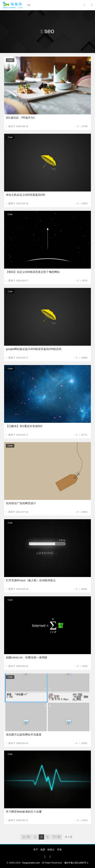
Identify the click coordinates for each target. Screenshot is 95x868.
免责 (43, 850)
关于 (36, 850)
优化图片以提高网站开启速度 (24, 735)
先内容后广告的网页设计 (21, 503)
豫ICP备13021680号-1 (76, 863)
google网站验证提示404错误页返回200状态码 (34, 349)
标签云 (51, 850)
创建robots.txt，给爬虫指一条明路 (27, 657)
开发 (59, 850)
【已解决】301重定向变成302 (24, 426)
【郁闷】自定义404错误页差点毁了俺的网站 (33, 272)
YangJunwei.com (31, 863)
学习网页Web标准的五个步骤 (24, 812)
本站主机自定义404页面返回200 (25, 195)
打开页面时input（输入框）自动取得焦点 (31, 580)
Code (10, 60)
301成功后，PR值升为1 (20, 118)
